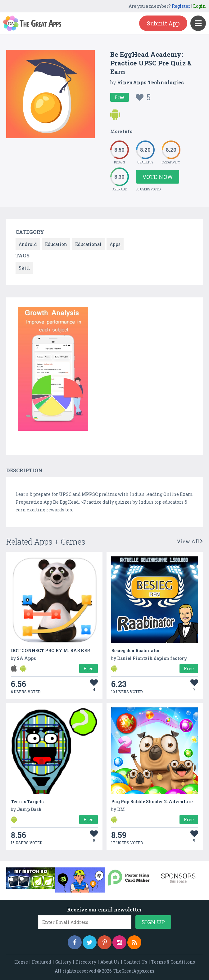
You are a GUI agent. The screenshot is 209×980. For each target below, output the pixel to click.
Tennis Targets (27, 802)
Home (21, 962)
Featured (42, 962)
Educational (88, 244)
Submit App (163, 23)
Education (56, 244)
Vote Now (158, 177)
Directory (86, 962)
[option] (53, 370)
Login (200, 6)
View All (190, 541)
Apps (115, 244)
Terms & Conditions (173, 962)
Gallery (63, 962)
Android (28, 244)
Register (181, 6)
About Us (110, 962)
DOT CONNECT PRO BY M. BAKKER (50, 650)
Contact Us (135, 962)
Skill (24, 268)
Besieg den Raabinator (136, 650)
